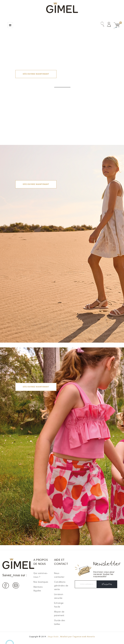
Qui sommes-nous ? (41, 575)
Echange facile (59, 605)
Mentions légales (38, 589)
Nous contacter (59, 575)
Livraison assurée (59, 596)
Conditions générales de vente (61, 586)
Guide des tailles (60, 623)
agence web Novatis (84, 637)
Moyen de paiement (59, 614)
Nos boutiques (41, 582)
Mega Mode (53, 637)
